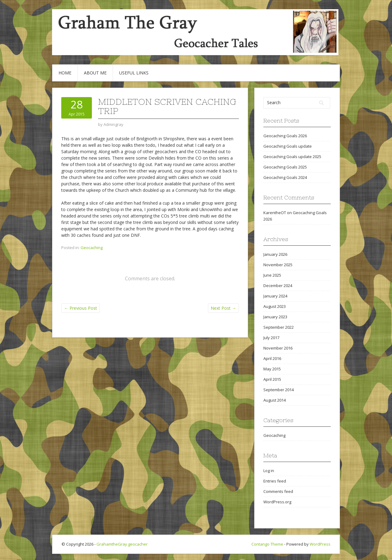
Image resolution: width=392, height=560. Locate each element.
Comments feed (278, 491)
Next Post (223, 308)
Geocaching (92, 248)
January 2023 (275, 317)
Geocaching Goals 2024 (285, 177)
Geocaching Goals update (288, 146)
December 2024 (278, 286)
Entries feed (275, 481)
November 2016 (278, 348)
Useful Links (134, 73)
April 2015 (272, 379)
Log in (269, 471)
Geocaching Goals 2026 (285, 136)
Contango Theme (267, 544)
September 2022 (279, 327)
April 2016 (272, 358)
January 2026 (275, 254)
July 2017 (271, 338)
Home (65, 73)
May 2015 (272, 369)
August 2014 (275, 400)
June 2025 (272, 275)
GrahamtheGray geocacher (122, 544)
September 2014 (279, 390)
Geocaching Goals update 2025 (292, 157)
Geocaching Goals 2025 (285, 167)
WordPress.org (277, 502)
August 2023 (275, 306)
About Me (95, 73)
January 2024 (275, 296)
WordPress (320, 544)
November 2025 (278, 265)
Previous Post (81, 308)
